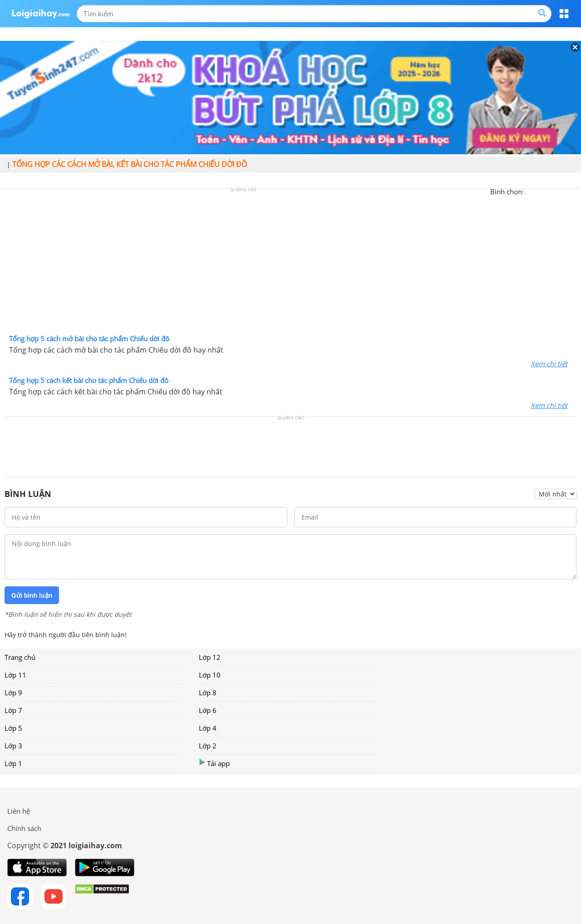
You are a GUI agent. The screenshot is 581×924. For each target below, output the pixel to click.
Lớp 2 (208, 746)
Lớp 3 (13, 746)
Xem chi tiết (549, 364)
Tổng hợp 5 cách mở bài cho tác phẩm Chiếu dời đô (89, 339)
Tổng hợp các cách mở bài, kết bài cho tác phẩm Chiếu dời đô (130, 164)
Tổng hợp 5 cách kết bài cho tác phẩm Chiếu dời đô (89, 380)
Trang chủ (20, 657)
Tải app (214, 763)
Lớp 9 (13, 693)
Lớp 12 (210, 657)
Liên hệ (19, 811)
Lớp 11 (15, 675)
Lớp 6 (208, 710)
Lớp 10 (210, 675)
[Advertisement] (290, 264)
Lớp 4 (208, 728)
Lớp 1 (13, 763)
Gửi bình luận (32, 595)
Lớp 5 (13, 728)
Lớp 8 (208, 693)
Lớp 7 (13, 710)
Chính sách (24, 828)
